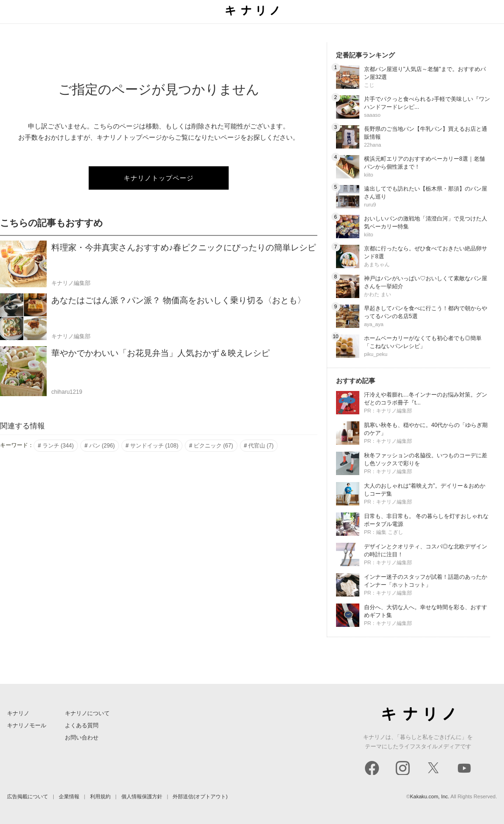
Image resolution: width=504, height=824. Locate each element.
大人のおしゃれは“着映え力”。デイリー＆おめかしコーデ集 (425, 490)
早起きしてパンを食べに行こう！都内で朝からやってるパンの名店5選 (426, 312)
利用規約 (100, 796)
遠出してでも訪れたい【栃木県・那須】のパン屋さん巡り (426, 193)
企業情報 (69, 796)
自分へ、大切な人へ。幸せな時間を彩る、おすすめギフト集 (426, 611)
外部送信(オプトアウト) (200, 796)
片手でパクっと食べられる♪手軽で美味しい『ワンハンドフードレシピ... (427, 103)
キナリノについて (87, 713)
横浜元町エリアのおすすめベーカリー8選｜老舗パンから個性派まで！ (424, 163)
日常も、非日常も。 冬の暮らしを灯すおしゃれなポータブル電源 (426, 520)
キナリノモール (27, 725)
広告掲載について (28, 796)
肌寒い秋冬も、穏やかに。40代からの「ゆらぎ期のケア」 (426, 429)
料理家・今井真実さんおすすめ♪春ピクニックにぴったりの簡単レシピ (184, 248)
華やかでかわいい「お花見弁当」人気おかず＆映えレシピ (161, 353)
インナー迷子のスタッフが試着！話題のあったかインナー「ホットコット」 (426, 581)
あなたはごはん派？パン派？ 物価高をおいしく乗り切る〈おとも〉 (178, 300)
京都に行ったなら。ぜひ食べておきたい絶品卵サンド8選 (426, 252)
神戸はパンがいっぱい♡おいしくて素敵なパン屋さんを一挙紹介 (426, 282)
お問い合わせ (82, 738)
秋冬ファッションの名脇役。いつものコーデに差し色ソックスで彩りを (426, 459)
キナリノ (18, 713)
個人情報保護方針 (142, 796)
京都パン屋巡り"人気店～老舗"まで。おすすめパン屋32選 (425, 73)
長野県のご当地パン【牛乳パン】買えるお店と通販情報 (426, 133)
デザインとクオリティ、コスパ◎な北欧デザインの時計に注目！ (426, 551)
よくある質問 (82, 725)
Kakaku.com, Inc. (430, 796)
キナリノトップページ (159, 178)
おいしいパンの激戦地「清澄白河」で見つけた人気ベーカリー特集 (426, 223)
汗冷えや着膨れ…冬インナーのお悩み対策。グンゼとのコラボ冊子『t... (426, 399)
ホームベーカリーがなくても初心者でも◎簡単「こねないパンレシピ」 (423, 342)
